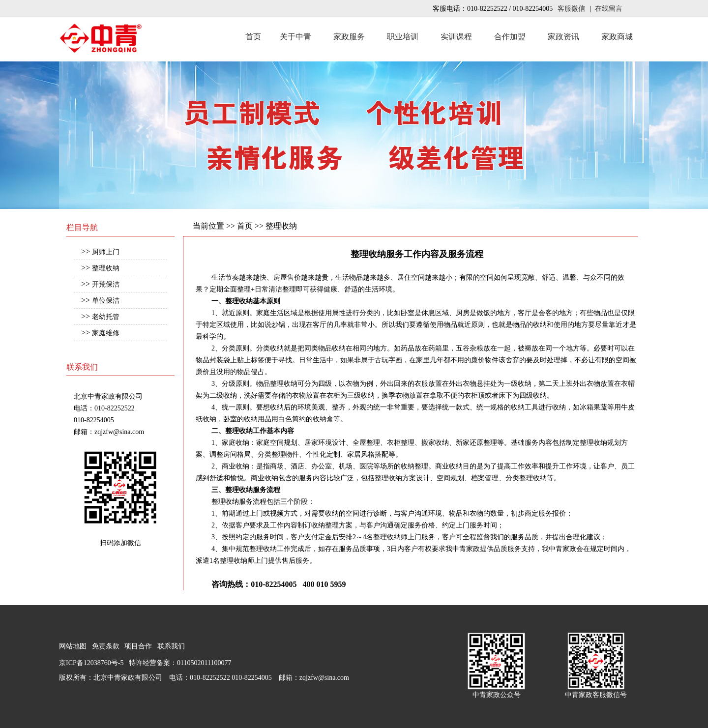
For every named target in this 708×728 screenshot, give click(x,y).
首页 (253, 37)
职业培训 (403, 37)
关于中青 (295, 37)
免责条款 (106, 646)
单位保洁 (106, 301)
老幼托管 (106, 317)
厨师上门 (106, 252)
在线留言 (609, 9)
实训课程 (456, 37)
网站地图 (73, 646)
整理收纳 (106, 268)
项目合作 (138, 646)
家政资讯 (563, 37)
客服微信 (571, 9)
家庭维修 (106, 333)
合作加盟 (510, 37)
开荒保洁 (106, 284)
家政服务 (349, 37)
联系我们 (171, 646)
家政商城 (617, 37)
